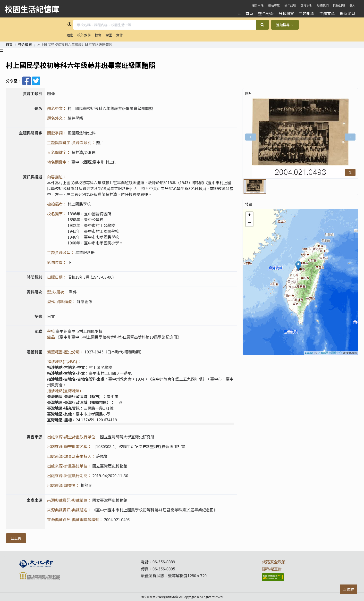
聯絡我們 (323, 5)
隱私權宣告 (272, 569)
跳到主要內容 (10, 2)
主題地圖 (307, 13)
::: (239, 13)
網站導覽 (274, 5)
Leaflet (309, 353)
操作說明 (290, 5)
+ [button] (250, 216)
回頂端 (348, 589)
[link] (9, 44)
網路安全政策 (274, 562)
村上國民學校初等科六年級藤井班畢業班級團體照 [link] (75, 44)
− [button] (250, 223)
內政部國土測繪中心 (330, 353)
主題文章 (327, 13)
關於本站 (258, 5)
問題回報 (339, 5)
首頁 (249, 13)
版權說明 (306, 5)
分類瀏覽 (286, 13)
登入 (352, 5)
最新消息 (347, 13)
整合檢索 (266, 13)
